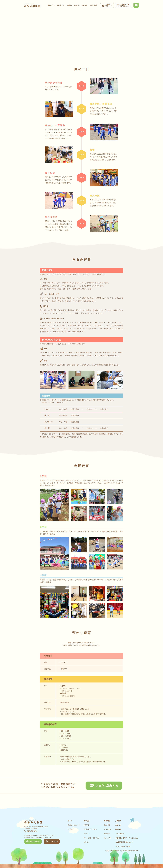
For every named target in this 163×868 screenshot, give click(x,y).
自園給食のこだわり (90, 829)
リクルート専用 (53, 841)
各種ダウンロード (74, 825)
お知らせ (77, 5)
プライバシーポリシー (123, 846)
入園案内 (69, 5)
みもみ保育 (108, 829)
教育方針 (87, 825)
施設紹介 (87, 842)
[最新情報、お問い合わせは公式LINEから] (136, 5)
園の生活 (60, 5)
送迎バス (87, 834)
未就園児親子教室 (124, 842)
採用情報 (85, 5)
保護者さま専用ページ (127, 838)
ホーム (70, 821)
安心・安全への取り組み (92, 838)
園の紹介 (51, 5)
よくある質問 (93, 5)
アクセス (71, 829)
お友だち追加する (107, 786)
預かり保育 (108, 838)
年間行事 (107, 834)
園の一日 (107, 825)
